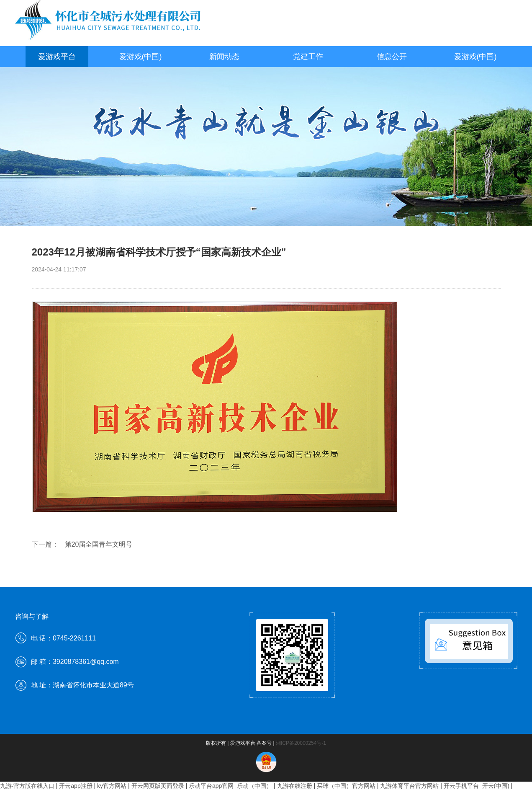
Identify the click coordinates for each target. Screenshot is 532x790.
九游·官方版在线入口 (27, 786)
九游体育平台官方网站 (409, 786)
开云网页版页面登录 (158, 786)
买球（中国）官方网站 (346, 786)
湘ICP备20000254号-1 (301, 743)
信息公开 (392, 57)
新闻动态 (224, 57)
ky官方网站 (112, 786)
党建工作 (308, 57)
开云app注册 (76, 786)
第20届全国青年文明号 (99, 544)
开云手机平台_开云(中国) (477, 786)
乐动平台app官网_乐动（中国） (230, 786)
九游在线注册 (295, 786)
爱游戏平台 (57, 57)
